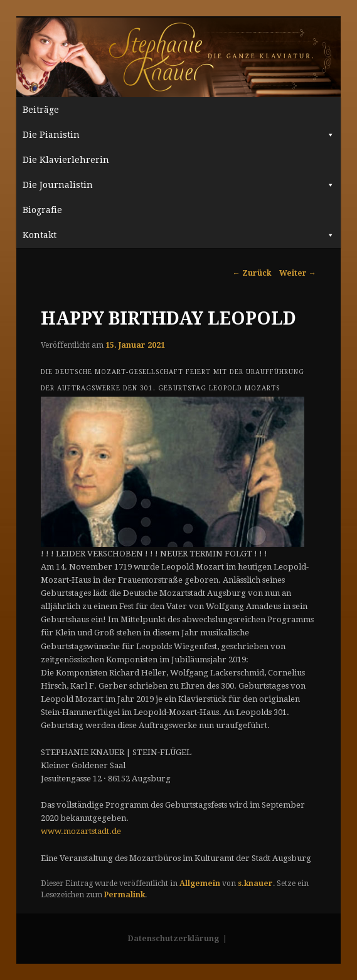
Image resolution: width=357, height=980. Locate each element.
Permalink (125, 895)
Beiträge (41, 110)
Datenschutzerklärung (173, 939)
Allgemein (200, 884)
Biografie (42, 210)
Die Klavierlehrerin (66, 160)
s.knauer (255, 884)
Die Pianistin (178, 135)
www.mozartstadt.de (81, 831)
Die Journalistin (178, 185)
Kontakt (178, 235)
